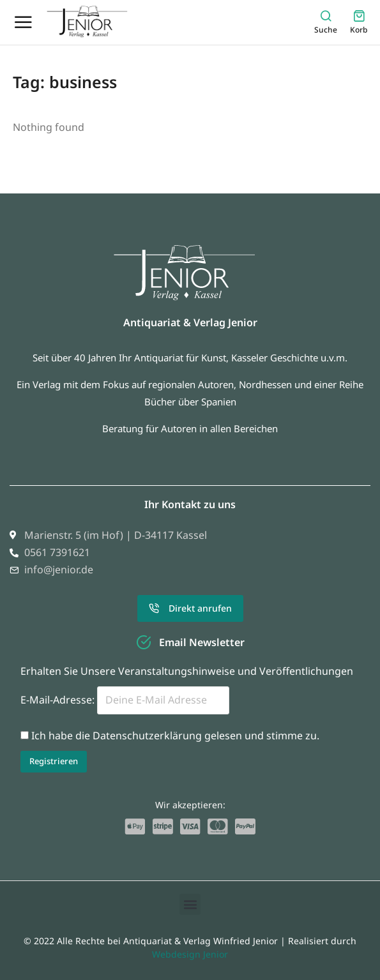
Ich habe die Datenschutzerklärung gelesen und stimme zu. (175, 735)
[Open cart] (359, 22)
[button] (190, 904)
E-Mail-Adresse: (125, 700)
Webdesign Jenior (190, 954)
